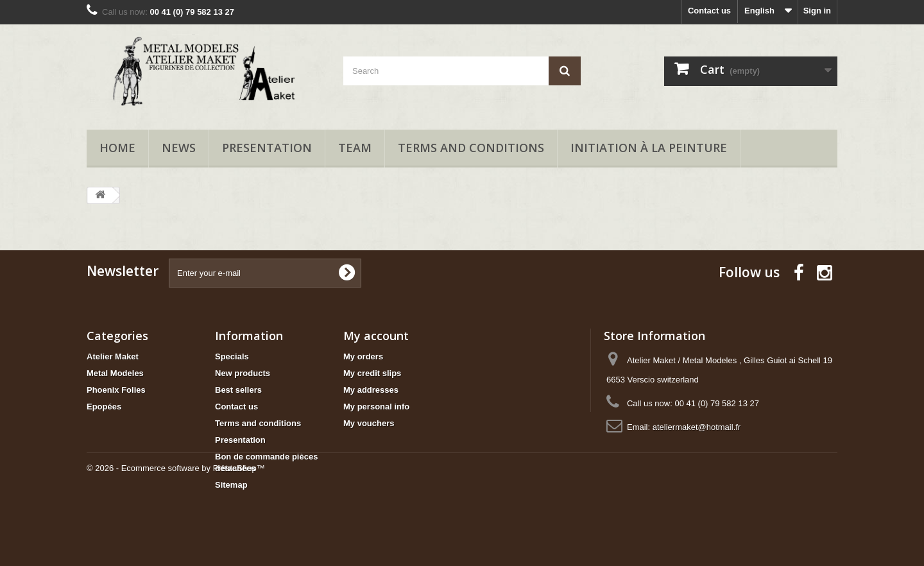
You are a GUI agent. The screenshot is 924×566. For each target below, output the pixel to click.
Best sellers (238, 390)
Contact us (709, 11)
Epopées (104, 407)
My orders (363, 356)
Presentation (267, 148)
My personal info (376, 407)
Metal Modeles (115, 373)
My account (376, 336)
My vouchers (369, 423)
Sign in (817, 11)
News (179, 148)
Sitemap (231, 485)
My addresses (371, 390)
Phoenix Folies (116, 390)
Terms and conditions (471, 148)
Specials (232, 356)
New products (243, 373)
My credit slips (372, 373)
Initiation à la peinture (649, 148)
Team (355, 148)
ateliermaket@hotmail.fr (697, 427)
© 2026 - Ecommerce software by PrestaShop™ (176, 531)
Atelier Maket (113, 356)
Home (117, 148)
